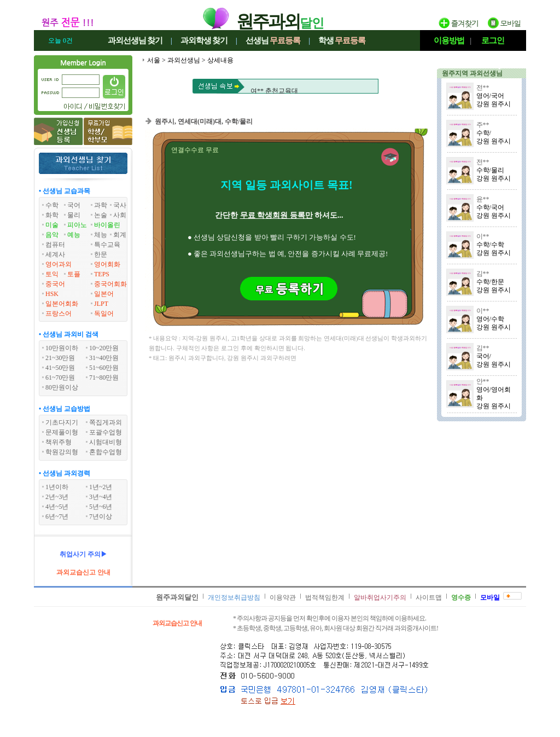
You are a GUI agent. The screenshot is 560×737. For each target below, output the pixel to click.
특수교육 (107, 245)
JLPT (101, 304)
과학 (101, 205)
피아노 (77, 225)
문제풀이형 (62, 432)
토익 (52, 274)
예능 (74, 235)
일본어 (104, 294)
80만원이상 (62, 387)
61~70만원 (60, 378)
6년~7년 (57, 517)
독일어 (104, 314)
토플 (74, 274)
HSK (52, 294)
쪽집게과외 (106, 422)
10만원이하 (62, 348)
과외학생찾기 (204, 40)
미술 (52, 225)
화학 (52, 215)
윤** (483, 199)
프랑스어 (59, 314)
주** (483, 125)
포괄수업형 (106, 432)
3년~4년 (101, 497)
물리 (74, 215)
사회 (120, 215)
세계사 (55, 254)
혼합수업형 (106, 452)
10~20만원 (104, 348)
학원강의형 (62, 452)
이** (483, 236)
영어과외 (59, 264)
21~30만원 (60, 358)
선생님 (273, 40)
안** (483, 381)
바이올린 (107, 225)
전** (483, 88)
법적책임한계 (325, 597)
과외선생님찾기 (135, 40)
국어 (74, 205)
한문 (101, 254)
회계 (120, 235)
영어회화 (107, 264)
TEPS (102, 274)
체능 (101, 235)
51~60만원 (104, 368)
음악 (52, 235)
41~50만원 (60, 368)
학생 (342, 40)
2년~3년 (57, 497)
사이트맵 (429, 597)
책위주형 (59, 442)
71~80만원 (104, 378)
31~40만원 (104, 358)
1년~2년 (101, 487)
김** (483, 274)
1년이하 (57, 487)
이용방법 (449, 40)
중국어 (55, 284)
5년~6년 (101, 507)
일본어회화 (62, 304)
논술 (101, 215)
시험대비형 (106, 442)
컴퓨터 (55, 245)
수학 (52, 205)
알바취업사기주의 (380, 597)
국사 (120, 205)
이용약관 (283, 597)
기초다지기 (62, 422)
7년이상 (101, 517)
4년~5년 (57, 507)
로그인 (493, 40)
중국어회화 (110, 284)
